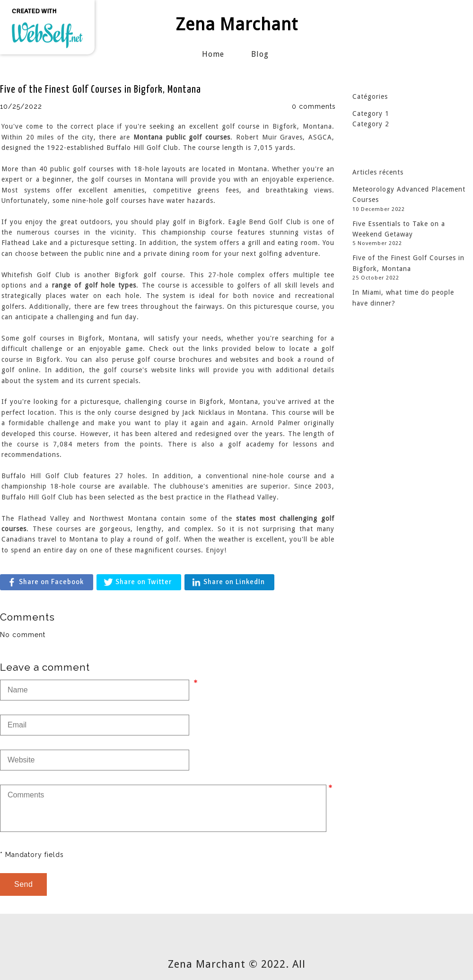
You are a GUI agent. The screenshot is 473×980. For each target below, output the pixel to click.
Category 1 (371, 114)
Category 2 (371, 124)
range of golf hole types (94, 285)
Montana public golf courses (182, 137)
